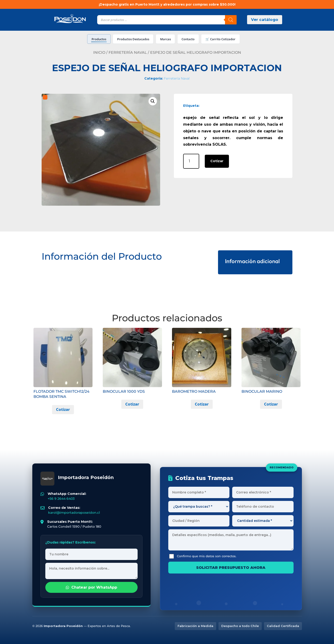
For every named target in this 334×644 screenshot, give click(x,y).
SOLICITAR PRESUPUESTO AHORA (231, 568)
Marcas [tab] (165, 39)
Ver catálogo (265, 20)
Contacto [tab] (188, 39)
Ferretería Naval (128, 52)
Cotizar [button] (63, 409)
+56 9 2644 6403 (61, 499)
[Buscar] (231, 20)
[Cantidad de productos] (191, 161)
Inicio (99, 52)
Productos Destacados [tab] (133, 39)
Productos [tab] (99, 39)
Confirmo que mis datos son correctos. (203, 556)
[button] (153, 101)
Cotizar (217, 161)
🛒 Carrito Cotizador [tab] (220, 39)
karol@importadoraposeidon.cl (74, 513)
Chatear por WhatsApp (91, 587)
